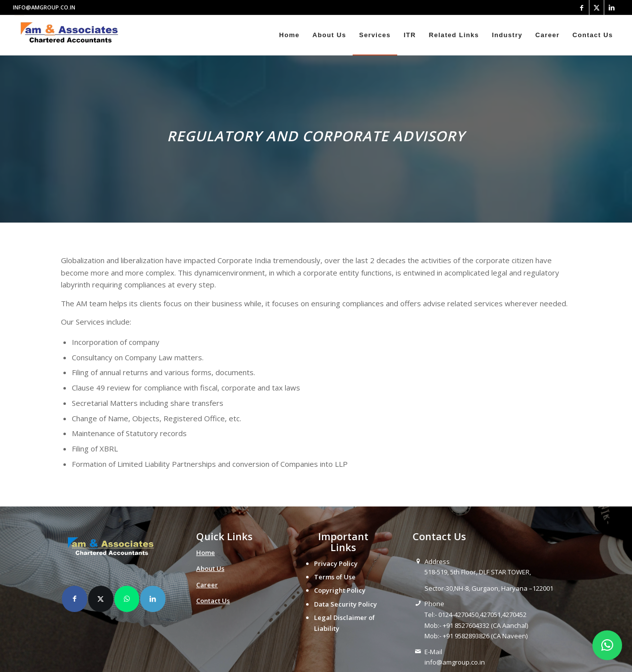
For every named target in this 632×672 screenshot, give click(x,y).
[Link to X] (597, 7)
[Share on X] (101, 599)
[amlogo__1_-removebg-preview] (72, 35)
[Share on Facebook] (75, 599)
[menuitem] (289, 35)
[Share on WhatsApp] (127, 599)
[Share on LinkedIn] (153, 599)
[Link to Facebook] (582, 7)
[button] (607, 645)
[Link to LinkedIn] (612, 7)
